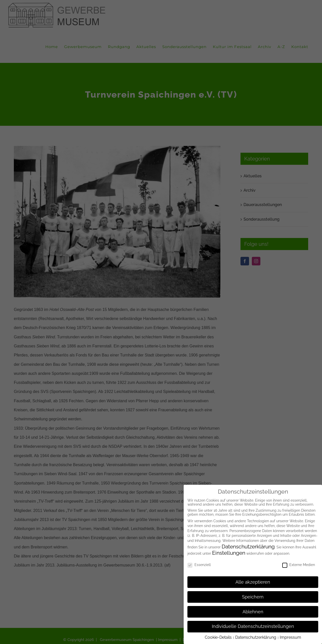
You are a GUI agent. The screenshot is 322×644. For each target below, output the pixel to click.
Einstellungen (229, 553)
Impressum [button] (290, 637)
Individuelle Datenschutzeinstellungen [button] (253, 626)
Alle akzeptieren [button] (253, 582)
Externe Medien (299, 565)
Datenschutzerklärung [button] (256, 637)
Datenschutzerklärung (248, 547)
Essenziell (199, 565)
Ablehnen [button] (253, 612)
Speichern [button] (253, 597)
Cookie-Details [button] (219, 637)
